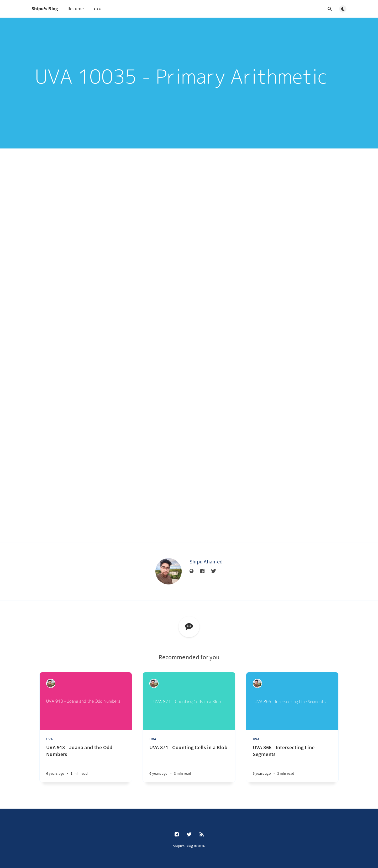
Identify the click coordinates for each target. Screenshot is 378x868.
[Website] (192, 571)
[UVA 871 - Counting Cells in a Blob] (189, 763)
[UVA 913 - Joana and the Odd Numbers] (86, 763)
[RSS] (202, 835)
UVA (50, 739)
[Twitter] (214, 571)
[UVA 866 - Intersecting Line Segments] (292, 763)
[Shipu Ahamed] (169, 571)
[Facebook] (202, 571)
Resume (76, 9)
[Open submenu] (97, 9)
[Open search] (330, 9)
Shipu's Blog (45, 9)
